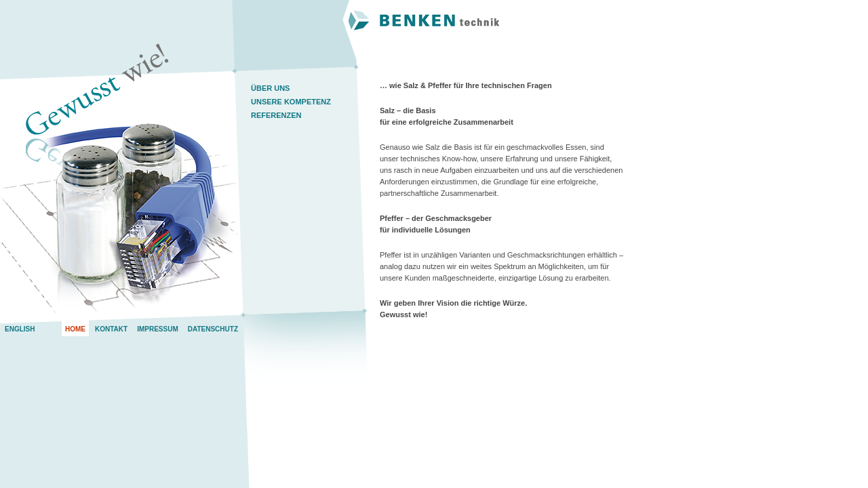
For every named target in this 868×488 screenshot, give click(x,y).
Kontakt (111, 329)
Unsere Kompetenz (291, 102)
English (20, 329)
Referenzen (276, 115)
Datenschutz (213, 329)
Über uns (270, 88)
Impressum (158, 329)
